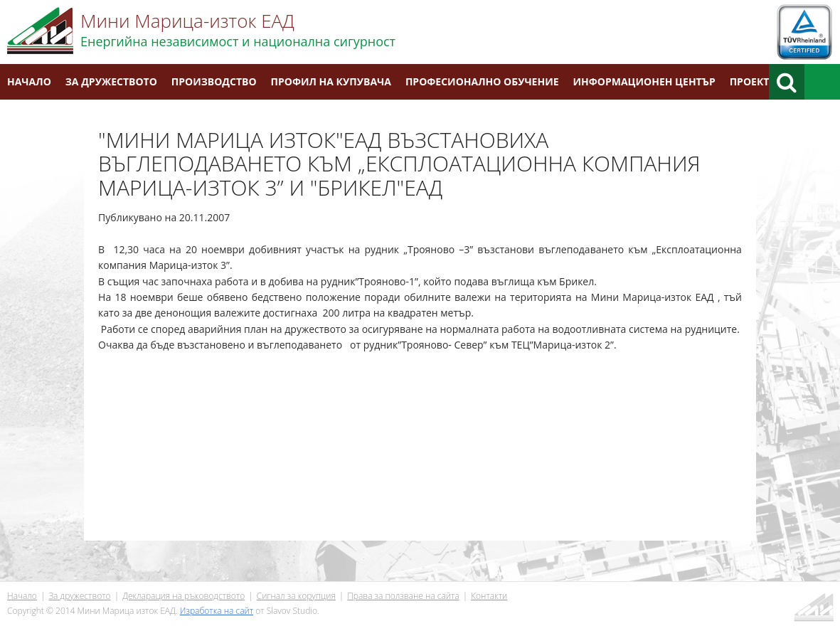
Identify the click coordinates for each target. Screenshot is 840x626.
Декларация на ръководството (184, 596)
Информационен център (644, 81)
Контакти (35, 117)
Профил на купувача (331, 81)
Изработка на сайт (217, 611)
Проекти (754, 81)
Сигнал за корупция (296, 596)
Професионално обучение (482, 81)
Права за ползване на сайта (403, 596)
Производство (214, 81)
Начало (29, 81)
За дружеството (111, 81)
